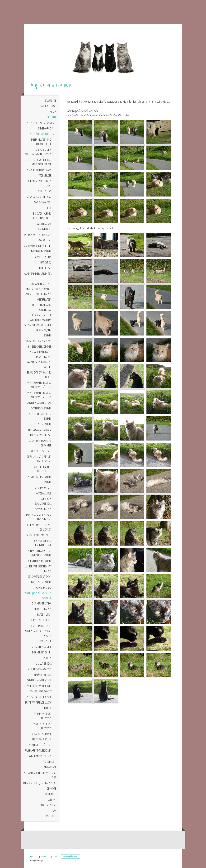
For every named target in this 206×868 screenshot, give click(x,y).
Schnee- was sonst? (40, 691)
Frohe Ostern (44, 191)
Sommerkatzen (43, 509)
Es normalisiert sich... (40, 576)
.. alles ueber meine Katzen (40, 123)
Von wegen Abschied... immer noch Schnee (40, 553)
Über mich (51, 794)
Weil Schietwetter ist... (39, 686)
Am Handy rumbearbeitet (38, 246)
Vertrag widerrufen (70, 856)
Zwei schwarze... (43, 202)
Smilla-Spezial (44, 663)
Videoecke (49, 762)
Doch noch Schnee (41, 408)
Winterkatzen (44, 299)
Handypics (46, 262)
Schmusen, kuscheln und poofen (38, 633)
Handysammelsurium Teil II (38, 276)
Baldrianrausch (43, 488)
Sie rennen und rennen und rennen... (39, 459)
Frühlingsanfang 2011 (39, 669)
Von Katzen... (45, 240)
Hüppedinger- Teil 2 (41, 620)
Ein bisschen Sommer (40, 346)
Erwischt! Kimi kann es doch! (39, 375)
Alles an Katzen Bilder (42, 134)
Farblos (47, 658)
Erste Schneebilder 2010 (38, 697)
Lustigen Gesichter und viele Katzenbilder (39, 162)
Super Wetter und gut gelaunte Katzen (39, 354)
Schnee (48, 335)
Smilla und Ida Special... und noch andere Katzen (38, 292)
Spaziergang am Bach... (39, 535)
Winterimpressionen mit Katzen (38, 569)
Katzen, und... (44, 614)
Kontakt (52, 800)
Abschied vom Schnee (40, 561)
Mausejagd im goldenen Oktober (38, 596)
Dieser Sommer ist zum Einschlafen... (39, 517)
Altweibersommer (42, 734)
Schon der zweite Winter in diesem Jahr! (38, 328)
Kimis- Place (50, 767)
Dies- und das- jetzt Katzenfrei (40, 783)
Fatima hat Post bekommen (43, 716)
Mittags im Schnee (41, 251)
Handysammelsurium (40, 430)
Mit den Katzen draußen (38, 235)
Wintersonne (44, 224)
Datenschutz (45, 856)
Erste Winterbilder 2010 (38, 702)
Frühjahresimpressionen (38, 750)
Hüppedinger (44, 641)
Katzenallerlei (44, 493)
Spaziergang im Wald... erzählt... (39, 365)
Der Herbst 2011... (42, 652)
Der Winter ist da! (42, 257)
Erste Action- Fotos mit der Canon (38, 527)
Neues (53, 112)
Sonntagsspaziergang (39, 197)
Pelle (49, 208)
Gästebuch (50, 816)
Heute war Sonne (42, 739)
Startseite (51, 101)
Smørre (47, 708)
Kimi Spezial (45, 268)
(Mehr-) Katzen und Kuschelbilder (41, 142)
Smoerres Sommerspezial (43, 501)
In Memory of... (46, 128)
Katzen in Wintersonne (39, 403)
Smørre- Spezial (43, 675)
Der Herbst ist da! (42, 603)
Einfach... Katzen (43, 609)
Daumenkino (45, 229)
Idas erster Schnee (41, 582)
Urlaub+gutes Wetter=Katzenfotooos (38, 152)
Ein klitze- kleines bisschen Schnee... (42, 216)
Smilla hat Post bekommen (43, 726)
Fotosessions (49, 805)
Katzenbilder (45, 175)
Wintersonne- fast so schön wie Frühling (39, 385)
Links (54, 811)
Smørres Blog (48, 106)
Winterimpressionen (40, 756)
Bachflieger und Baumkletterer (43, 543)
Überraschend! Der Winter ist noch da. (41, 317)
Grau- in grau (44, 588)
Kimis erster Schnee (41, 424)
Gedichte (51, 788)
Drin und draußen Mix (39, 341)
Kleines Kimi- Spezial (41, 435)
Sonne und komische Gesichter (40, 443)
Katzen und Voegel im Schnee (40, 416)
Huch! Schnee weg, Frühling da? (41, 307)
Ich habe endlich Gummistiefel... (43, 469)
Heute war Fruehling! (40, 284)
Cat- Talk (51, 117)
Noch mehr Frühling (40, 745)
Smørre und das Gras (39, 170)
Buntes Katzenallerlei (40, 451)
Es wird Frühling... (41, 626)
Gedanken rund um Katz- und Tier (40, 775)
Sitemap (56, 856)
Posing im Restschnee (40, 477)
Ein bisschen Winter (41, 647)
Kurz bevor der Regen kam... (40, 183)
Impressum (34, 856)
